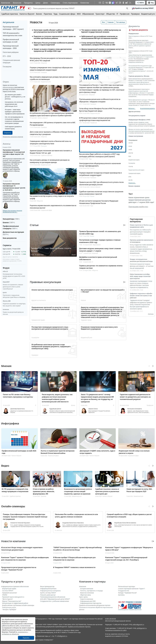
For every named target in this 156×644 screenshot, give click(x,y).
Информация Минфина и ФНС (139, 122)
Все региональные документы (148, 111)
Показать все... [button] (132, 185)
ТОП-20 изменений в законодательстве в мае (12, 34)
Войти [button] (140, 3)
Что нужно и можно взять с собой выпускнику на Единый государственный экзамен (101, 31)
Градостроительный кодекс (136, 172)
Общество (111, 14)
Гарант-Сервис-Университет (43, 640)
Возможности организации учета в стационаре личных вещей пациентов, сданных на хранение (78, 491)
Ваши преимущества (47, 586)
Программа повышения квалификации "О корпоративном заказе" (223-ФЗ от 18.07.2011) (14, 187)
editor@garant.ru (138, 625)
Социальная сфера (67, 14)
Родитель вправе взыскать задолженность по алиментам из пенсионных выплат (53, 207)
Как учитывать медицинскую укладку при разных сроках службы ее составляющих (52, 78)
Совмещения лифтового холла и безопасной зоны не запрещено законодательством (50, 142)
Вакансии (17, 3)
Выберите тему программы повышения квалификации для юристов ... (12, 211)
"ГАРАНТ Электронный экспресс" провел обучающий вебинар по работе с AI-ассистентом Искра (78, 549)
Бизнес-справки (134, 188)
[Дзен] (110, 3)
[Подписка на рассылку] (100, 3)
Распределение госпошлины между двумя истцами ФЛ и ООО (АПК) (14, 276)
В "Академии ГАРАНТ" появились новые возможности (74, 567)
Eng (151, 3)
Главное (110, 22)
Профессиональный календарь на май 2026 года (19, 452)
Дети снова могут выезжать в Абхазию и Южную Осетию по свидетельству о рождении (53, 133)
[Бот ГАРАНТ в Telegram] (120, 3)
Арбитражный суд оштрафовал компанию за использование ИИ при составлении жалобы (99, 37)
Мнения (6, 366)
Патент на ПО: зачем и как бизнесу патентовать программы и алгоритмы (18, 396)
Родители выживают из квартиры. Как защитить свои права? (14, 305)
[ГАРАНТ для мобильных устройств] (103, 3)
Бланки (9, 223)
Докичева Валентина (18, 409)
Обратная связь (86, 595)
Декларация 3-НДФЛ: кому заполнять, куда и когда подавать (97, 452)
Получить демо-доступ (48, 595)
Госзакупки (7, 67)
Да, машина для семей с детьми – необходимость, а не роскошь (15, 97)
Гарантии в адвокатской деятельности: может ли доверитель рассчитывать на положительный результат (135, 397)
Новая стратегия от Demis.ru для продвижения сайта (141, 228)
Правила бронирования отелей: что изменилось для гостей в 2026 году (100, 233)
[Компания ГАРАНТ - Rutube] (127, 3)
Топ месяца (120, 22)
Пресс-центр (83, 597)
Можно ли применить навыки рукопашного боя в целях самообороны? (13, 287)
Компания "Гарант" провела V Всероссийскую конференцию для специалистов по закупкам (25, 559)
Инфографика (10, 423)
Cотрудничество (124, 591)
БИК (130, 159)
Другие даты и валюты (10, 257)
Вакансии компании (87, 593)
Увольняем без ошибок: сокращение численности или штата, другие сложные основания (76, 516)
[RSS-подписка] (130, 3)
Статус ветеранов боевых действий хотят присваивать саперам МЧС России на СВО (98, 44)
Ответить (8, 133)
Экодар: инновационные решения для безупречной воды (141, 263)
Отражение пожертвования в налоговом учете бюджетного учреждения (99, 328)
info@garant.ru (62, 636)
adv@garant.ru (142, 628)
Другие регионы (134, 114)
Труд (55, 14)
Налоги (83, 300)
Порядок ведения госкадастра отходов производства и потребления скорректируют (100, 174)
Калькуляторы (11, 219)
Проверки (135, 14)
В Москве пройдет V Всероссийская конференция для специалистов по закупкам (74, 559)
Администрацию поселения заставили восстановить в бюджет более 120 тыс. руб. (51, 152)
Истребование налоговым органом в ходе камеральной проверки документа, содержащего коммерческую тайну (51, 347)
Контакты (121, 595)
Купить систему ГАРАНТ (48, 593)
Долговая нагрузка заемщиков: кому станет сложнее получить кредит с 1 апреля (100, 250)
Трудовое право (86, 320)
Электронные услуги (9, 607)
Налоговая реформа (11, 52)
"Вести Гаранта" (8, 599)
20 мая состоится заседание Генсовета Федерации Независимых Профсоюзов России (99, 202)
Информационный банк (48, 589)
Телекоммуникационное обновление (53, 597)
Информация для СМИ (88, 601)
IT (117, 14)
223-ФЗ (131, 145)
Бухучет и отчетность (39, 300)
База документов (10, 238)
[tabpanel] (78, 39)
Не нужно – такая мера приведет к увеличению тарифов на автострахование (15, 112)
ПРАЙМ (5, 595)
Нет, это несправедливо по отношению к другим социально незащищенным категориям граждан (14, 120)
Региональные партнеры (127, 586)
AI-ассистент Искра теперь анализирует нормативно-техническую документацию (22, 549)
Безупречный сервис (9, 589)
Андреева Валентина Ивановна (73, 523)
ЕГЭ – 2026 (7, 56)
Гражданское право (38, 320)
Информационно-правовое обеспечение (15, 586)
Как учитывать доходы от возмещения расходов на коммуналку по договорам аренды (50, 161)
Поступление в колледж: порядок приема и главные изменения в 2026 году (100, 241)
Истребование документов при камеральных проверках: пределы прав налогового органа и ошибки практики (52, 114)
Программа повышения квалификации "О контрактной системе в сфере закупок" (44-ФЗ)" (14, 153)
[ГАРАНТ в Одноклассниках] (123, 3)
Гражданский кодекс (134, 176)
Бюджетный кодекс (134, 162)
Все (104, 22)
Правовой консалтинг (10, 593)
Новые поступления (136, 138)
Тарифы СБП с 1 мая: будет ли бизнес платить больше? (51, 250)
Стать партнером (70, 3)
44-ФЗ (130, 149)
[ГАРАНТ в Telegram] (117, 3)
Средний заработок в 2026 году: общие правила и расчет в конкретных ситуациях (129, 516)
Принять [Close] (26, 638)
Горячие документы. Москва (139, 78)
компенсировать (8, 87)
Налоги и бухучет (27, 14)
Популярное (133, 143)
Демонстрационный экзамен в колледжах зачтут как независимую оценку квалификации (103, 50)
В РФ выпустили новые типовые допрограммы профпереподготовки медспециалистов (97, 119)
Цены (38, 3)
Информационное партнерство (91, 603)
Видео (5, 466)
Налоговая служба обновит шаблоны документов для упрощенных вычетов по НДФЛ (54, 31)
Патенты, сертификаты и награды (92, 591)
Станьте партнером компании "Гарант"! (132, 589)
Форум (6, 268)
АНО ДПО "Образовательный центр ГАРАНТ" (55, 599)
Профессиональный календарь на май (11, 41)
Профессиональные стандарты (11, 227)
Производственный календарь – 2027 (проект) (13, 28)
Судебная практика (10, 14)
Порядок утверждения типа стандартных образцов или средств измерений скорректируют (51, 69)
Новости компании (87, 599)
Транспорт (100, 14)
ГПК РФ (131, 169)
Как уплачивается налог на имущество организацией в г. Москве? (103, 291)
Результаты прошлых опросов (13, 137)
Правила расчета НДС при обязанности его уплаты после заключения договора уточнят (101, 183)
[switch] (30, 8)
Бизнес (39, 14)
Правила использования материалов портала (95, 605)
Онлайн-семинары (13, 506)
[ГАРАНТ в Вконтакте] (107, 3)
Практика (48, 14)
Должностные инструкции (13, 233)
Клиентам (85, 3)
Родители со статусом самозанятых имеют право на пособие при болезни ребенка (55, 37)
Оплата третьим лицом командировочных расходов (52, 290)
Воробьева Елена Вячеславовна (125, 523)
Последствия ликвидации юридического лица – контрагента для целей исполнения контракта (50, 328)
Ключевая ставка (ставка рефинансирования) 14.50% (12, 260)
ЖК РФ (130, 183)
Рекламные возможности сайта (116, 630)
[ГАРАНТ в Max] (113, 3)
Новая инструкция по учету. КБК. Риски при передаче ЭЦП (139, 490)
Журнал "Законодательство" (12, 601)
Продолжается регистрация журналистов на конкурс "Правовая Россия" (19, 569)
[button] (143, 8)
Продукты (28, 3)
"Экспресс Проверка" (9, 609)
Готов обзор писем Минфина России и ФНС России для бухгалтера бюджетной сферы (100, 110)
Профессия (125, 14)
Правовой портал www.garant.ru (13, 597)
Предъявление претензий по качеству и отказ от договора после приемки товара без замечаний (51, 308)
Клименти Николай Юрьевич (20, 523)
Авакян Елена (93, 409)
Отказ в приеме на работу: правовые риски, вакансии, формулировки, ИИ (44, 491)
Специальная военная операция (11, 61)
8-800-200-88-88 (110, 619)
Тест (131, 196)
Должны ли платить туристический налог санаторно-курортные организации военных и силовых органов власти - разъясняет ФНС (141, 134)
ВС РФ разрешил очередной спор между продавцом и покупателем (15, 490)
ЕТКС (130, 179)
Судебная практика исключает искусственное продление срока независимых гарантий (101, 193)
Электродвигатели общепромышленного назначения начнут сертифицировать (100, 165)
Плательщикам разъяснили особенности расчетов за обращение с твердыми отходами (100, 100)
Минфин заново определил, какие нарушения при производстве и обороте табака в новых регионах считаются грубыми (142, 127)
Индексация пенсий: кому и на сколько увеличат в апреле (134, 452)
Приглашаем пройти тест (138, 209)
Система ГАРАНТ (8, 591)
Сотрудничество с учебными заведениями (55, 601)
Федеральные (134, 36)
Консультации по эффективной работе (15, 603)
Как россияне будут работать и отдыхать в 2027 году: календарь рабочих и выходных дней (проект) (100, 155)
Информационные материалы (50, 591)
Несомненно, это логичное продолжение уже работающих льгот (14, 104)
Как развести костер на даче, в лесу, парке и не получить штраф (52, 197)
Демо (46, 3)
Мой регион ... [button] (132, 111)
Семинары (55, 3)
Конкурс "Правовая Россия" (128, 593)
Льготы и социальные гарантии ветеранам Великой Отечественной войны (58, 452)
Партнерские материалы (136, 223)
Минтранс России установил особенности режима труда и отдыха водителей (54, 44)
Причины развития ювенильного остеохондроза (141, 243)
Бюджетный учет (148, 14)
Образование (88, 14)
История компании (87, 589)
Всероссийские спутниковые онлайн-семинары (18, 605)
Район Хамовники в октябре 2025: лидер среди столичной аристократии (140, 279)
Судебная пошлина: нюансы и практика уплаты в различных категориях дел (107, 491)
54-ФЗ (130, 152)
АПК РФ (131, 155)
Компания (6, 3)
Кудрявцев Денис (55, 409)
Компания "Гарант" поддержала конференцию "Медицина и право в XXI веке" (129, 549)
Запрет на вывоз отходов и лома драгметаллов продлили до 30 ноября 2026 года (53, 50)
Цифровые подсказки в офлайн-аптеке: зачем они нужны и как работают (141, 298)
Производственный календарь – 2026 (11, 47)
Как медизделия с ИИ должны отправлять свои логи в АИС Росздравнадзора (53, 124)
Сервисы (7, 245)
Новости (36, 22)
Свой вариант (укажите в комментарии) (13, 128)
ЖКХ (79, 14)
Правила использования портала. (79, 627)
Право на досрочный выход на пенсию (13, 313)
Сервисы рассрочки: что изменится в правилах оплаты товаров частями (101, 267)
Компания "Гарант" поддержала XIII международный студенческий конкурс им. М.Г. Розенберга (126, 559)
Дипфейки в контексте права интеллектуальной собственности (98, 258)
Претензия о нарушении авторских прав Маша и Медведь (14, 296)
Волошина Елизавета (135, 409)
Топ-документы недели (137, 118)
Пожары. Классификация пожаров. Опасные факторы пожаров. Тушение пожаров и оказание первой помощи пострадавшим (25, 517)
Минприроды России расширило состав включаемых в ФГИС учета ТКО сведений (51, 59)
